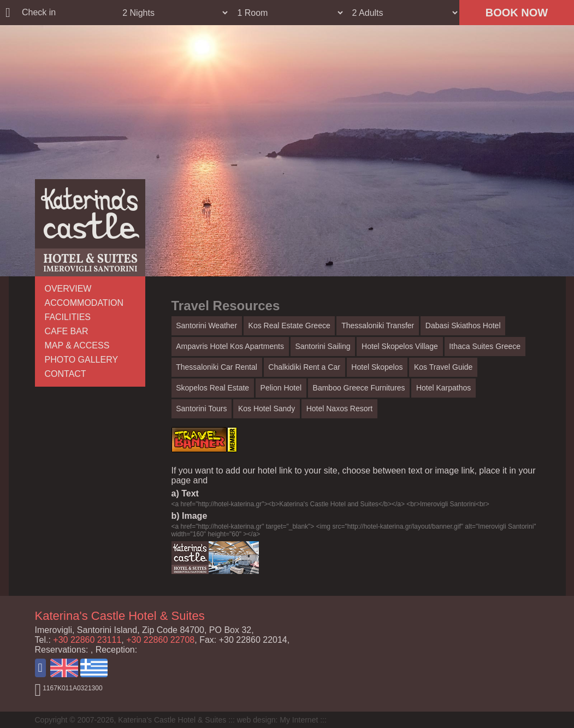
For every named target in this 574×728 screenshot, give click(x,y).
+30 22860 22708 (160, 640)
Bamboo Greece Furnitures (359, 388)
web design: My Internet (278, 720)
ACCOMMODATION (84, 303)
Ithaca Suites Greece (485, 346)
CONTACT (66, 374)
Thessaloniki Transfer (378, 325)
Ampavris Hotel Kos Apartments (230, 346)
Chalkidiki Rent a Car (304, 367)
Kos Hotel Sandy (267, 409)
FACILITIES (68, 317)
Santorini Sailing (322, 346)
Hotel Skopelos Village (400, 346)
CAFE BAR (67, 331)
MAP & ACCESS (77, 345)
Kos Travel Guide (443, 367)
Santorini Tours (201, 409)
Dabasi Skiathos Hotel (463, 325)
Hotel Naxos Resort (339, 409)
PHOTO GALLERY (82, 360)
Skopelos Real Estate (212, 388)
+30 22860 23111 (87, 640)
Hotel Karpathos (443, 388)
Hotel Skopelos (377, 367)
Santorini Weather (206, 325)
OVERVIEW (68, 289)
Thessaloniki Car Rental (217, 367)
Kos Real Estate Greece (289, 325)
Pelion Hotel (281, 388)
